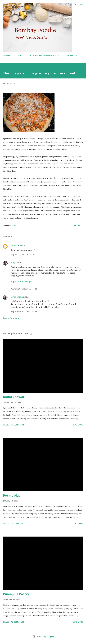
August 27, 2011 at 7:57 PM (23, 254)
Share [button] (77, 226)
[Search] (75, 5)
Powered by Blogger (43, 637)
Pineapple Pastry (16, 594)
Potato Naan (13, 495)
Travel (19, 56)
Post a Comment (11, 318)
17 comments (18, 425)
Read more (78, 425)
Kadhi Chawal (14, 397)
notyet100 (16, 246)
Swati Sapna (17, 297)
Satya (13, 262)
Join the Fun (71, 56)
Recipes (6, 56)
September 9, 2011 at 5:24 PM (25, 311)
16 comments (18, 523)
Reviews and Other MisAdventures (44, 56)
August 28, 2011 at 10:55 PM (24, 289)
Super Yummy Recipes (22, 281)
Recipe (13, 226)
